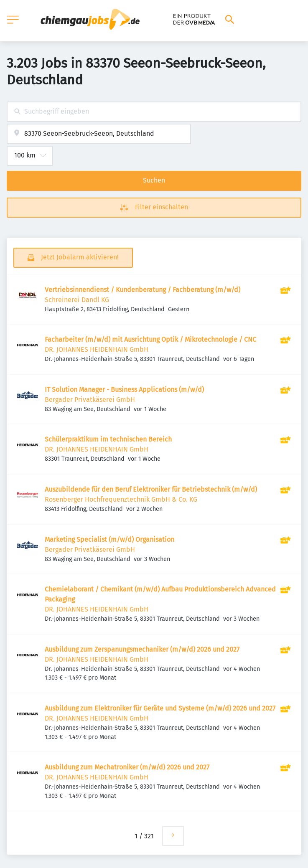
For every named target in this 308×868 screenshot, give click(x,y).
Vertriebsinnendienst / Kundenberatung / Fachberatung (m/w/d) (143, 290)
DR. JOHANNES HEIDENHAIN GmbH (97, 349)
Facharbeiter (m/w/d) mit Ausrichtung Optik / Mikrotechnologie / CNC (150, 339)
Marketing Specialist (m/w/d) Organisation (109, 539)
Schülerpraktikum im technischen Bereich (108, 439)
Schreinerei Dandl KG (77, 300)
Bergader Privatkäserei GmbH (90, 400)
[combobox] (154, 112)
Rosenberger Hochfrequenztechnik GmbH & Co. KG (121, 499)
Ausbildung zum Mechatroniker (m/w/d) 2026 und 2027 (127, 767)
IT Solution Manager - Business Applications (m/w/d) (124, 390)
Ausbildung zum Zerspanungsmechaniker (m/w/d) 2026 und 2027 (142, 649)
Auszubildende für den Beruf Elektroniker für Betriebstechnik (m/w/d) (151, 489)
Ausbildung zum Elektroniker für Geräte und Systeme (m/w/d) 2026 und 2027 (160, 708)
